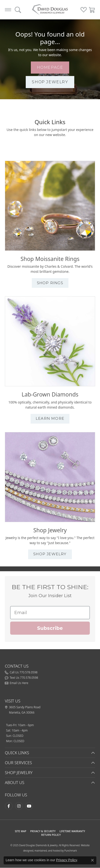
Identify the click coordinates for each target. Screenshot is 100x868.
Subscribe (50, 628)
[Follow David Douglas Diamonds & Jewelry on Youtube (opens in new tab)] (29, 806)
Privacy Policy (67, 860)
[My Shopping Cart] (92, 10)
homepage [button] (50, 67)
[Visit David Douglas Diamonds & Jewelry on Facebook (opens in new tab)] (9, 806)
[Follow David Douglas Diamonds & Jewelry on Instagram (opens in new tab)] (19, 806)
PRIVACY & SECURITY (43, 831)
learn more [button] (50, 418)
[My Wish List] (84, 10)
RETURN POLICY (51, 835)
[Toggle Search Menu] (18, 10)
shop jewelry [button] (50, 82)
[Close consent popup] (92, 860)
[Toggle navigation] (8, 10)
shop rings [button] (50, 283)
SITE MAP (21, 831)
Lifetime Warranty (72, 831)
